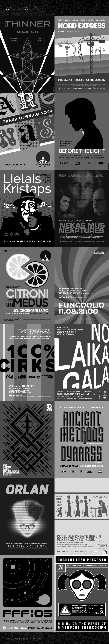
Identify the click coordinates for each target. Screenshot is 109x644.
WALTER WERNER (24, 8)
